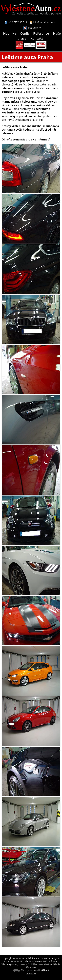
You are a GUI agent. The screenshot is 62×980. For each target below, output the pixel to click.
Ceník (25, 33)
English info (32, 28)
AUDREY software (49, 961)
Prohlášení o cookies (38, 964)
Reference (41, 33)
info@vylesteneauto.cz (45, 22)
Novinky (10, 33)
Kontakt (37, 38)
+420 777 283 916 (17, 22)
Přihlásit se (31, 974)
